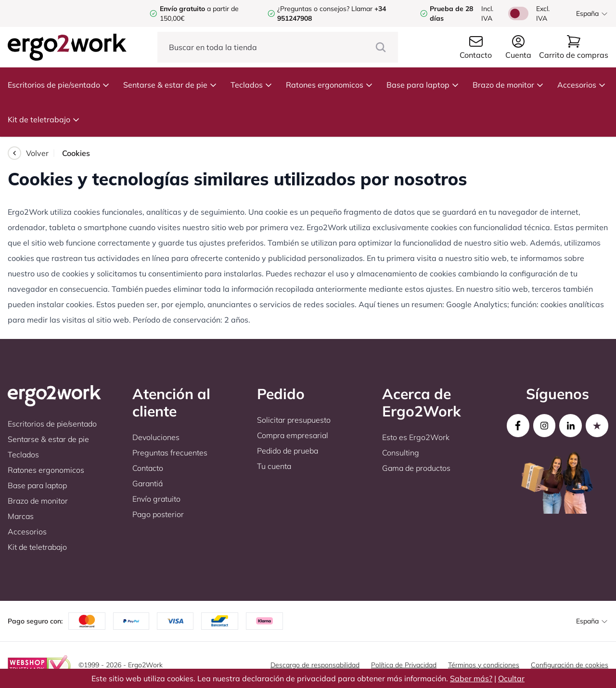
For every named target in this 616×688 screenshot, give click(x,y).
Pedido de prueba (288, 451)
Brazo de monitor (508, 85)
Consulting (401, 453)
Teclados (251, 85)
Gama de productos (416, 468)
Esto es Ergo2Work (416, 437)
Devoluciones (156, 437)
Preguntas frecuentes (170, 453)
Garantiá (148, 483)
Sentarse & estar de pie (170, 85)
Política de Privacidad (404, 665)
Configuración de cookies (570, 665)
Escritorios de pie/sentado (59, 85)
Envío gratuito (156, 499)
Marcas (21, 516)
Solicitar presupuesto (294, 420)
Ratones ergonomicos (329, 85)
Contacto (148, 468)
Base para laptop (423, 85)
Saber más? (471, 678)
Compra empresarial (293, 435)
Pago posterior (158, 514)
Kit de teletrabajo (44, 119)
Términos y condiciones (484, 665)
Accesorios (582, 85)
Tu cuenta (274, 466)
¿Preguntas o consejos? (313, 9)
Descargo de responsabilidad (315, 665)
